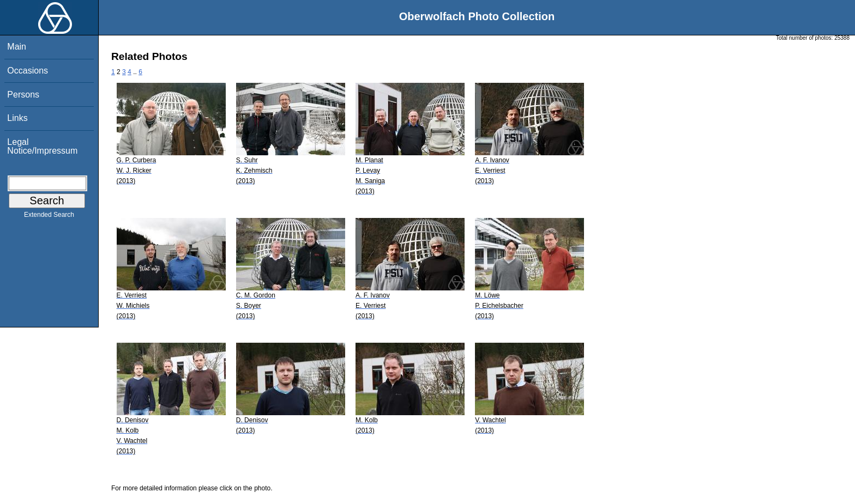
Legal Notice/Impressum (42, 146)
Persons (23, 95)
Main (17, 47)
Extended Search (49, 217)
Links (17, 118)
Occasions (28, 71)
